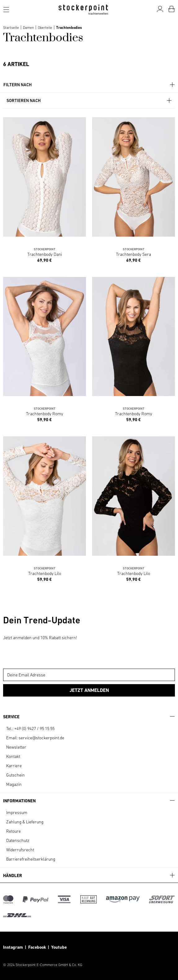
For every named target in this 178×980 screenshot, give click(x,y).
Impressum (17, 813)
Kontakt (13, 756)
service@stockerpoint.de (41, 738)
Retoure (13, 831)
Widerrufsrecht (20, 850)
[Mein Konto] (160, 9)
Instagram (13, 947)
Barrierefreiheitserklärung (31, 859)
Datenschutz (18, 840)
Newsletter (16, 747)
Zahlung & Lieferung (25, 822)
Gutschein (16, 775)
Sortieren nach (89, 101)
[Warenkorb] (171, 9)
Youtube (58, 947)
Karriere (14, 766)
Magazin (14, 784)
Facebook (38, 947)
